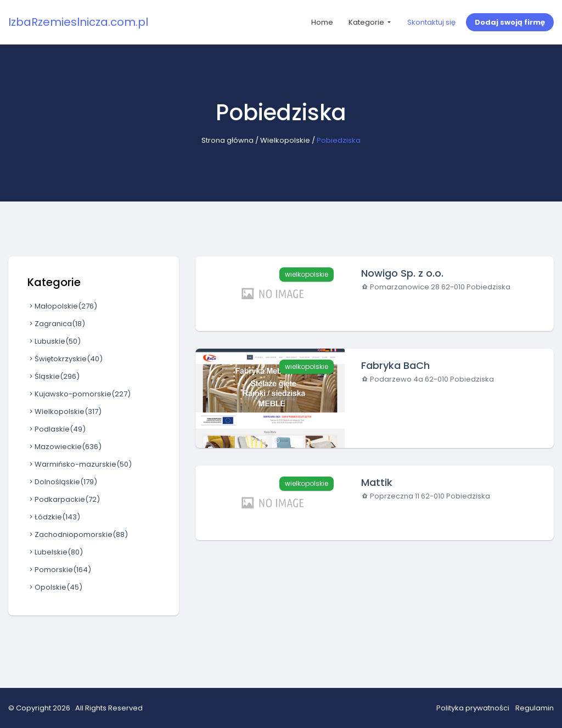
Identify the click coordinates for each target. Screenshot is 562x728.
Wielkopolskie (285, 140)
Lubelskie (55, 552)
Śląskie (54, 376)
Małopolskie (62, 306)
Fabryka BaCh (395, 365)
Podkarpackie (64, 499)
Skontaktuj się (431, 22)
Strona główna (227, 140)
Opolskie (55, 587)
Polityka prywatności (473, 708)
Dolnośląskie (62, 482)
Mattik (377, 482)
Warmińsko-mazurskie (80, 464)
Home (322, 22)
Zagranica (56, 324)
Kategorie (367, 22)
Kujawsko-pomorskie (79, 394)
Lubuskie (54, 341)
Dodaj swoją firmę (510, 22)
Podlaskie (57, 429)
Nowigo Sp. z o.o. (402, 273)
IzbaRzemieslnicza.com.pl (78, 22)
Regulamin (535, 708)
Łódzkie (54, 517)
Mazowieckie (64, 447)
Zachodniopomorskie (78, 534)
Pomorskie (59, 570)
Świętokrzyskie (65, 359)
